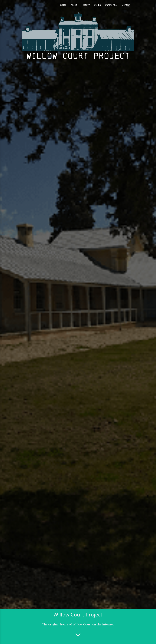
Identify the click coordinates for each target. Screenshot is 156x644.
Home (63, 5)
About (74, 5)
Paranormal (111, 5)
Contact (126, 5)
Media (97, 5)
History (86, 5)
